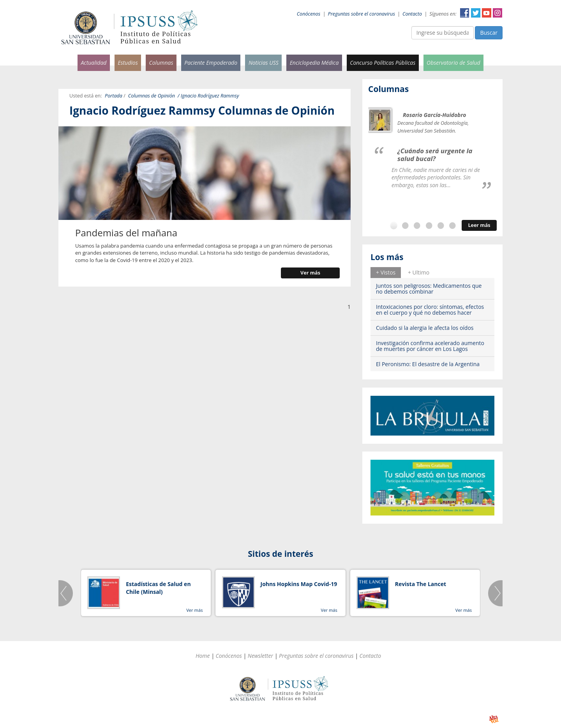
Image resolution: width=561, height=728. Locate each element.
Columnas (161, 63)
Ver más (310, 273)
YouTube (487, 13)
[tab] (386, 273)
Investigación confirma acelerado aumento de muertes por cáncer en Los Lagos (430, 346)
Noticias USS (264, 63)
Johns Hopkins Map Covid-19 (299, 584)
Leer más (479, 225)
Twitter (476, 13)
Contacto (412, 14)
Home (203, 656)
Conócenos (309, 14)
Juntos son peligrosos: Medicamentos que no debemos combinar (429, 289)
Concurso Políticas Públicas (383, 63)
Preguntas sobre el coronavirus (362, 14)
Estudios (128, 63)
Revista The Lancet (421, 584)
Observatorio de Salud (453, 63)
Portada (114, 96)
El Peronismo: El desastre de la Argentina (428, 364)
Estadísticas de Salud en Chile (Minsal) (158, 588)
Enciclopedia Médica (314, 63)
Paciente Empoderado (211, 63)
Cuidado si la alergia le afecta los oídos (425, 328)
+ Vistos (386, 272)
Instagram (497, 13)
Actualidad (93, 63)
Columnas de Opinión (152, 96)
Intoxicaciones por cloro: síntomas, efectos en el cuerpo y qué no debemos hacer (430, 310)
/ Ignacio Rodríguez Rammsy (208, 96)
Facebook (465, 13)
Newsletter (260, 656)
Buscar (489, 33)
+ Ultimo (419, 272)
